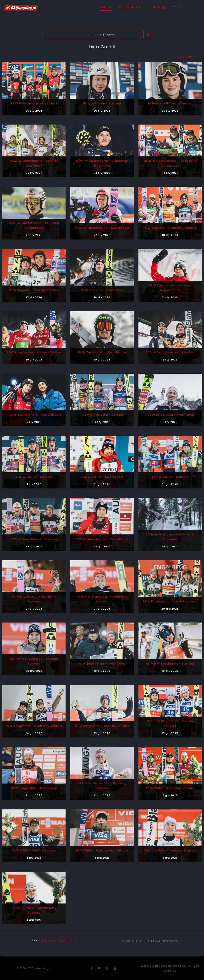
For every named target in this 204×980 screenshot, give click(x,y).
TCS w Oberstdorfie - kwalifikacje (102, 539)
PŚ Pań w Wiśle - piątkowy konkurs (170, 850)
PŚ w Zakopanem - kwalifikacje (102, 352)
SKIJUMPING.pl (129, 7)
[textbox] (92, 35)
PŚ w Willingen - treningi (102, 103)
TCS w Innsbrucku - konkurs (102, 415)
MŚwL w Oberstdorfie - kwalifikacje (102, 228)
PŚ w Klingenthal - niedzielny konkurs (34, 726)
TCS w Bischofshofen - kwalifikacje (34, 415)
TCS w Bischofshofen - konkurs (170, 352)
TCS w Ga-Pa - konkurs (34, 477)
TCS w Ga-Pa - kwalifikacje (102, 477)
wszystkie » (186, 57)
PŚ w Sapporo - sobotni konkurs (34, 290)
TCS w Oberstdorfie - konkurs (34, 539)
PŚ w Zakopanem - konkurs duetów (34, 352)
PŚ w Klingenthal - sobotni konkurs (102, 726)
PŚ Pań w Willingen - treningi (170, 103)
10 (68, 941)
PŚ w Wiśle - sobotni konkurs (34, 850)
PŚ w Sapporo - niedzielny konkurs (170, 228)
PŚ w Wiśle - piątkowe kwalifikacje (102, 850)
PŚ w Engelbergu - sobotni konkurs (170, 601)
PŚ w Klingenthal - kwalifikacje (34, 788)
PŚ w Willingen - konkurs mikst (34, 103)
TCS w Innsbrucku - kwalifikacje (170, 415)
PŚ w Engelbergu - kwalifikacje (102, 664)
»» (75, 941)
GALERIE (106, 7)
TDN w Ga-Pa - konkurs (170, 477)
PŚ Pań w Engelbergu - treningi (170, 664)
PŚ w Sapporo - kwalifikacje (102, 290)
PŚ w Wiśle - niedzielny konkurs (170, 788)
